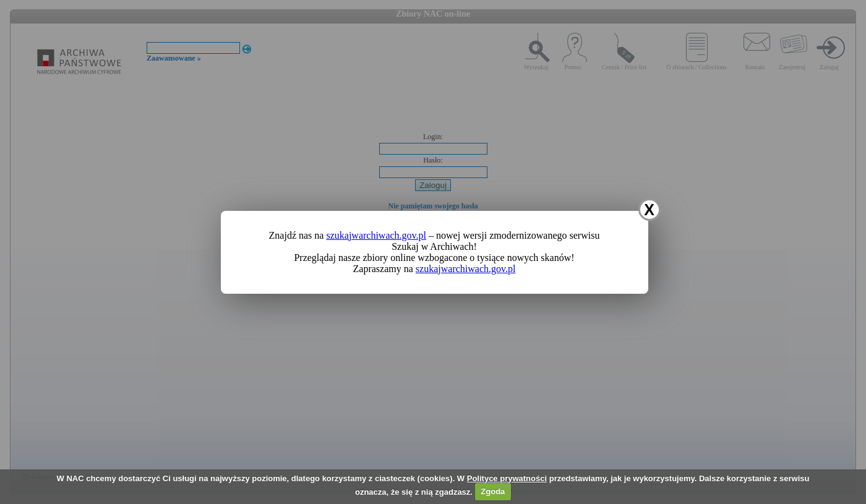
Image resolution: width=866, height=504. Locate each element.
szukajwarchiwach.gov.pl (376, 235)
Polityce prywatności (507, 478)
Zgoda (493, 491)
